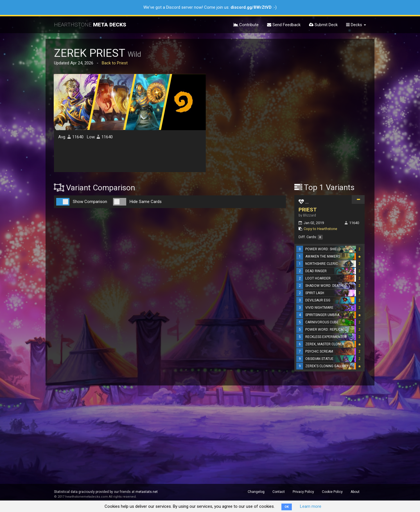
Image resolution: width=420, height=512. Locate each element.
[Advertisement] (329, 88)
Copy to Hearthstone (320, 229)
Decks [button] (356, 25)
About (355, 492)
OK (287, 507)
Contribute (246, 25)
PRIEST (308, 210)
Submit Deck (323, 25)
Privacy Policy (303, 492)
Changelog (256, 492)
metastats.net (147, 492)
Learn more (311, 506)
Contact (279, 492)
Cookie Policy (332, 492)
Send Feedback (284, 25)
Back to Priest (115, 63)
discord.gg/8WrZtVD (251, 7)
